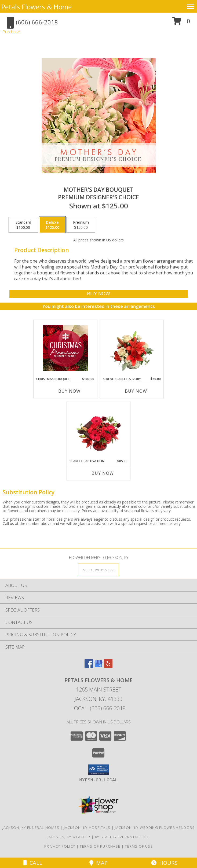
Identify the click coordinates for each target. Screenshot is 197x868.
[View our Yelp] (108, 666)
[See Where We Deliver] (99, 570)
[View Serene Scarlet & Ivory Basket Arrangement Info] (132, 348)
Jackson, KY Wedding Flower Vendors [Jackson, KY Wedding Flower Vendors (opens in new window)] (155, 827)
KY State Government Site (122, 837)
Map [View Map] (99, 863)
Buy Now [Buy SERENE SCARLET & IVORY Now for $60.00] (136, 391)
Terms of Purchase (100, 846)
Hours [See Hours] (164, 863)
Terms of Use (139, 846)
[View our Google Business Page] (99, 666)
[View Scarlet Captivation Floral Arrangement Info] (99, 430)
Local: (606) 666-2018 (99, 708)
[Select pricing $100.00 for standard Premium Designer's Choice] (23, 225)
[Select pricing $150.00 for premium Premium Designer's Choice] (81, 225)
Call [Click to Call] (33, 863)
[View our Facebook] (89, 666)
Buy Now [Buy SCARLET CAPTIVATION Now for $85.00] (103, 473)
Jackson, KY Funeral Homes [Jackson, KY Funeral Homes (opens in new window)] (31, 827)
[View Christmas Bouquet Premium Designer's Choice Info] (65, 348)
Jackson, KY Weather (69, 837)
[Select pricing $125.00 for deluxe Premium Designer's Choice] (52, 225)
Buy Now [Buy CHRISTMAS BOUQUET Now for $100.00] (69, 391)
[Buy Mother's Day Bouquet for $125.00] (99, 294)
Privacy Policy (60, 846)
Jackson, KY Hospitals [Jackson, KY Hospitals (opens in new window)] (87, 827)
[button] (181, 23)
